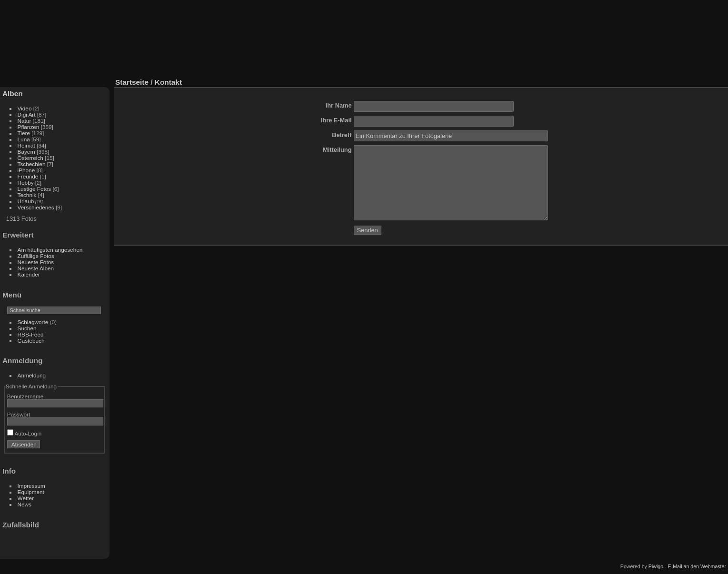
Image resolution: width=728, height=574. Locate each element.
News (25, 504)
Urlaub (26, 201)
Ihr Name (339, 105)
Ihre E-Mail (336, 120)
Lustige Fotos (35, 189)
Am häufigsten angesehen (50, 250)
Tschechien (32, 164)
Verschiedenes (36, 207)
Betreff (342, 135)
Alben (13, 94)
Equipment (31, 492)
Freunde (28, 176)
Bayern (26, 152)
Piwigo (656, 566)
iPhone (26, 170)
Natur (25, 121)
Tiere (24, 133)
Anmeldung (32, 375)
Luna (24, 139)
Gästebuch (31, 341)
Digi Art (27, 114)
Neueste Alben (36, 268)
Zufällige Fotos (36, 256)
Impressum (31, 486)
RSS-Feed (31, 334)
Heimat (26, 145)
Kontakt (168, 82)
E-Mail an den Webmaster (697, 566)
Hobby (26, 183)
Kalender (29, 274)
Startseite (132, 82)
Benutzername (25, 396)
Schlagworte (33, 322)
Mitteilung (337, 150)
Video (25, 108)
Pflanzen (29, 127)
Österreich (30, 158)
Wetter (26, 498)
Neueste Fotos (36, 262)
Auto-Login (25, 433)
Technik (27, 195)
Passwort (19, 414)
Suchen (27, 328)
